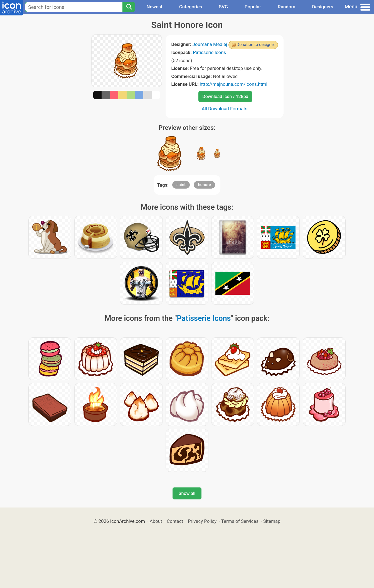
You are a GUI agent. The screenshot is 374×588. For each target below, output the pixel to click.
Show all (187, 493)
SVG (223, 7)
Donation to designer (256, 45)
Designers (323, 7)
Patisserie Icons (209, 52)
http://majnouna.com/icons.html (234, 84)
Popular (253, 7)
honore (204, 185)
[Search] (129, 7)
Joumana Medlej (210, 44)
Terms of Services (240, 521)
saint (181, 185)
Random (286, 7)
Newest (154, 7)
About (156, 521)
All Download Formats (225, 109)
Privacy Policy (202, 521)
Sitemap (272, 521)
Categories (191, 7)
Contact (175, 521)
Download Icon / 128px (225, 97)
